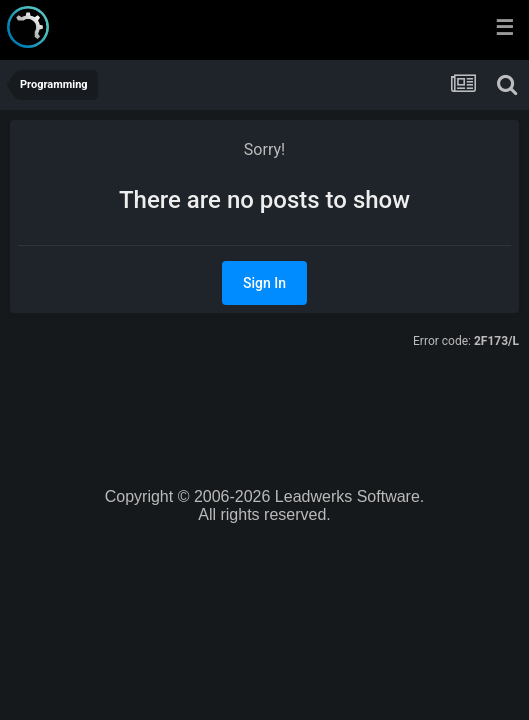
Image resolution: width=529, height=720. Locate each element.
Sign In (264, 283)
